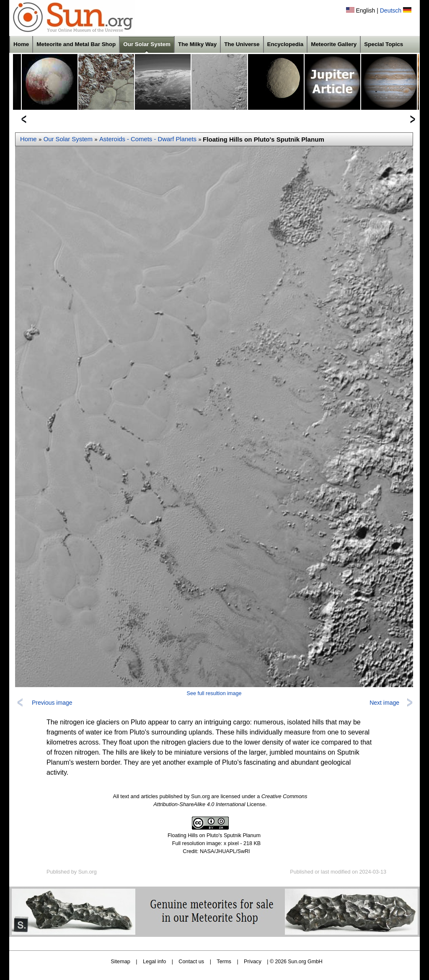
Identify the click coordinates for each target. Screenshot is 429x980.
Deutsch (391, 10)
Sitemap (120, 961)
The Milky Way (197, 44)
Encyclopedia (286, 44)
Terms (224, 961)
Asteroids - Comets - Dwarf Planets (148, 139)
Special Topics (384, 44)
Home (21, 44)
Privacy (253, 961)
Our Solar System (147, 44)
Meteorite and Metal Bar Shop (76, 44)
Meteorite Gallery (334, 44)
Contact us (191, 961)
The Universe (242, 44)
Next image (384, 703)
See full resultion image (214, 693)
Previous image (52, 703)
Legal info (154, 961)
